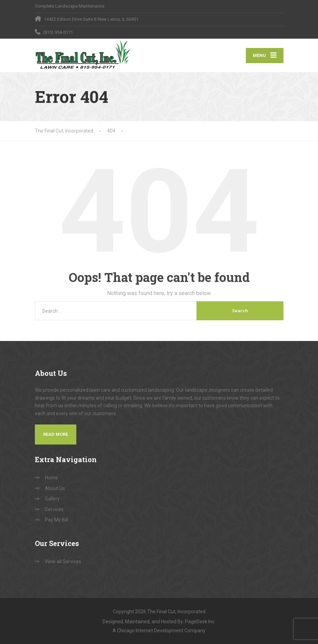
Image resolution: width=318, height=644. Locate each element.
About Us (55, 488)
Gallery (52, 499)
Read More (56, 434)
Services (54, 509)
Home (51, 478)
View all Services (63, 562)
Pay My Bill (56, 520)
